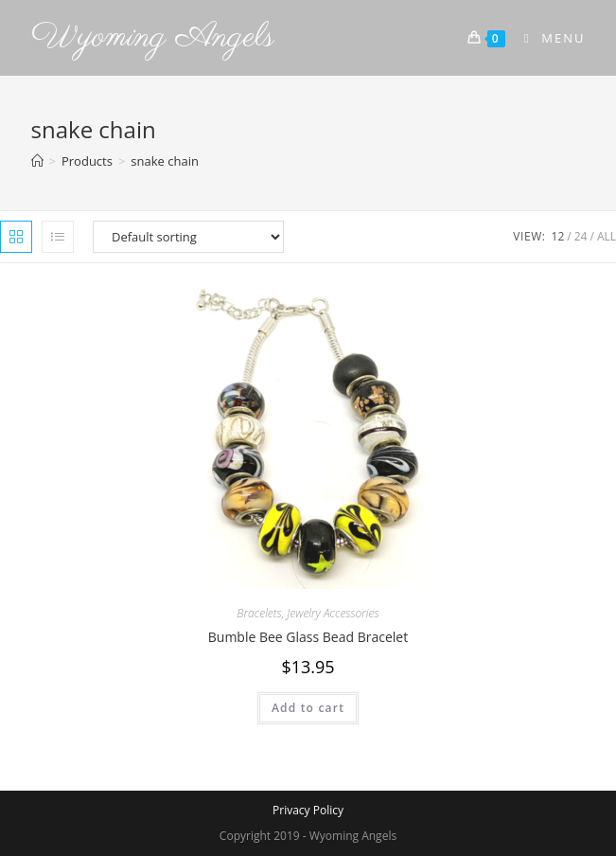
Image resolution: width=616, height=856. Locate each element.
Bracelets (259, 613)
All (607, 236)
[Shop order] (188, 237)
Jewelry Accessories (333, 613)
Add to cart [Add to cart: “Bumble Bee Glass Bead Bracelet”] (308, 708)
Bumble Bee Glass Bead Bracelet (308, 637)
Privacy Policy (308, 810)
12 (558, 236)
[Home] (37, 161)
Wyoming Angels (153, 37)
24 (581, 236)
